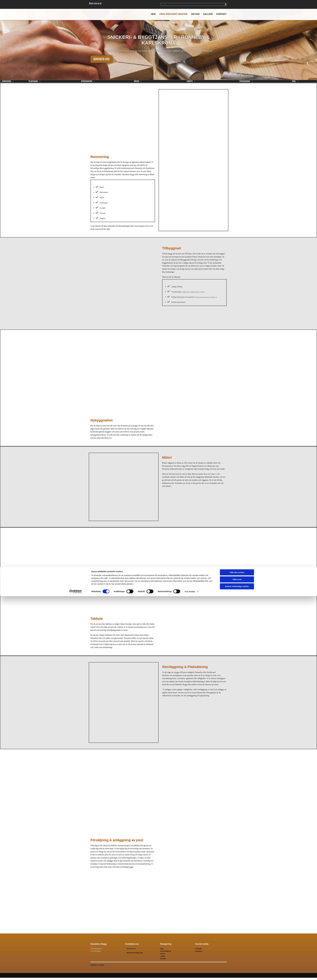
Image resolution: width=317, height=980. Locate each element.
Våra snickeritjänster (173, 14)
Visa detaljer (190, 975)
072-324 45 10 (131, 949)
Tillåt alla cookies (237, 956)
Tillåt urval (237, 963)
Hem (153, 14)
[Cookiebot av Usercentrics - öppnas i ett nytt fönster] (76, 975)
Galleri (208, 14)
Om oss (195, 14)
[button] (101, 59)
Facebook (198, 949)
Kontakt (221, 14)
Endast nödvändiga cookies (237, 970)
